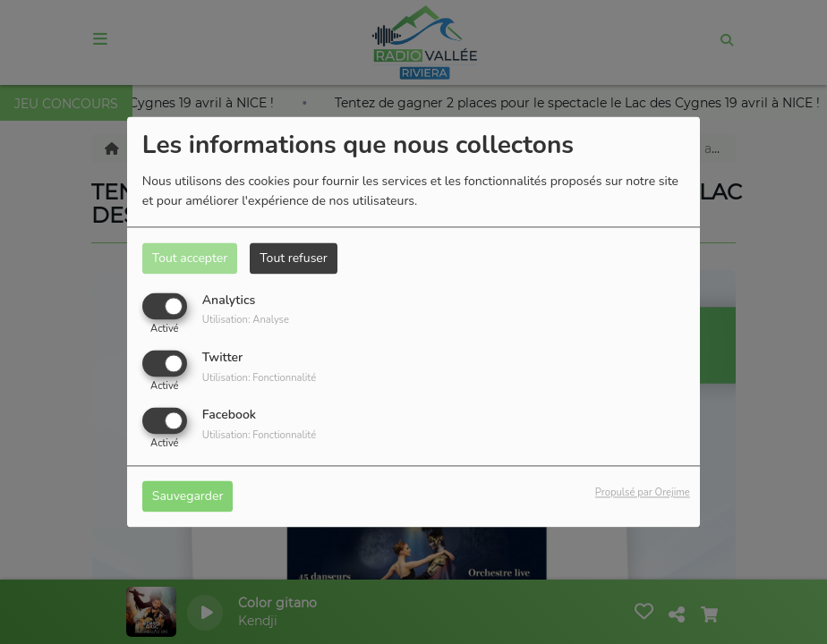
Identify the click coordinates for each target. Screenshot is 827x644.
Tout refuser (294, 258)
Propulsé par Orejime (643, 493)
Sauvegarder (188, 497)
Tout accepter (190, 258)
